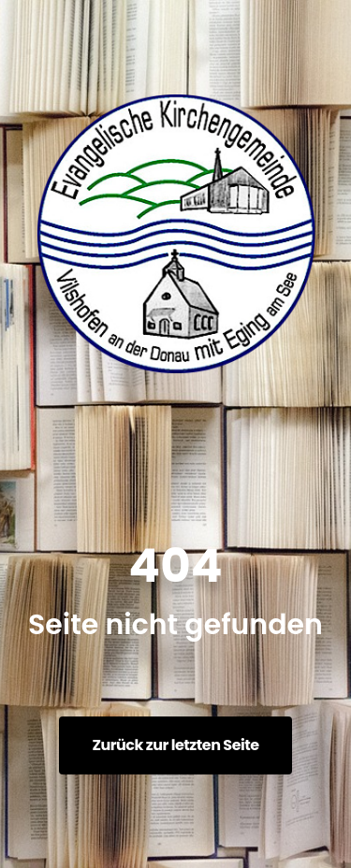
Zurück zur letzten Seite (175, 745)
